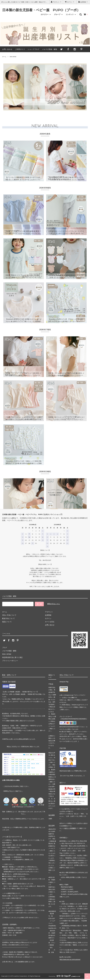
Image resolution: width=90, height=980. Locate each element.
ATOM (9, 654)
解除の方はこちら (54, 604)
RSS (4, 654)
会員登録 (83, 2)
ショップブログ (34, 49)
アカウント (56, 2)
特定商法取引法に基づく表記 (12, 657)
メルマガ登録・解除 (50, 49)
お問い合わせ (7, 49)
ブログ (5, 648)
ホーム (4, 57)
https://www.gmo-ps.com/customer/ (70, 960)
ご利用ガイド (20, 49)
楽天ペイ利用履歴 (70, 828)
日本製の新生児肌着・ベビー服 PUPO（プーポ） (41, 10)
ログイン (70, 2)
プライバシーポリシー (10, 661)
